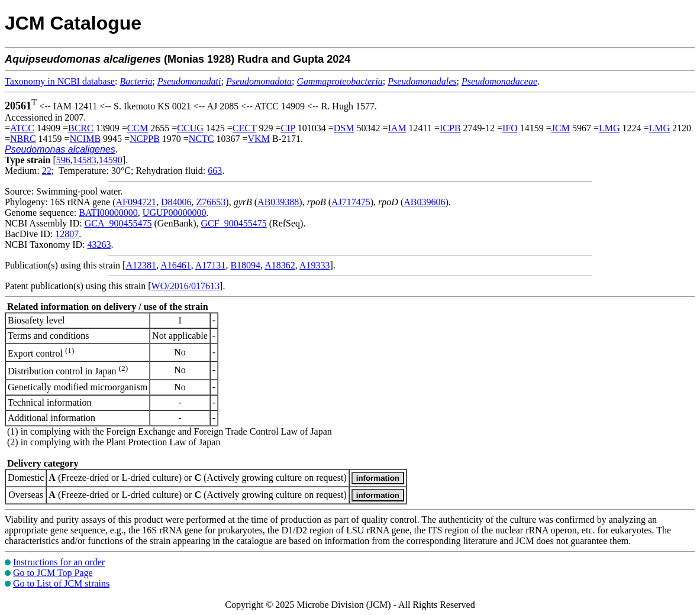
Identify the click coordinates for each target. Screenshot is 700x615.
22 (47, 171)
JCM (561, 128)
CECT (245, 128)
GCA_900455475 (118, 223)
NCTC (201, 139)
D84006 (176, 202)
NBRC (23, 139)
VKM (259, 139)
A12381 (141, 265)
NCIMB (85, 139)
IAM (397, 128)
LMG (609, 128)
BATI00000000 (108, 213)
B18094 (245, 265)
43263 (99, 245)
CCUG (190, 128)
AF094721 (136, 202)
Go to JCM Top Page (53, 573)
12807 (67, 234)
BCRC (81, 128)
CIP (288, 128)
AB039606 (424, 202)
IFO (510, 128)
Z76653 (211, 202)
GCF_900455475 (234, 223)
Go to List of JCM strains (61, 583)
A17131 (211, 265)
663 (215, 171)
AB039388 (278, 202)
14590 (111, 160)
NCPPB (145, 139)
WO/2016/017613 (186, 286)
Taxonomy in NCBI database (60, 81)
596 (63, 160)
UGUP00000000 (175, 213)
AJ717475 (351, 202)
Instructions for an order (59, 562)
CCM (138, 128)
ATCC (22, 128)
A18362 (280, 265)
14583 (85, 160)
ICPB (450, 128)
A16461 (176, 265)
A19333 (315, 265)
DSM (344, 128)
